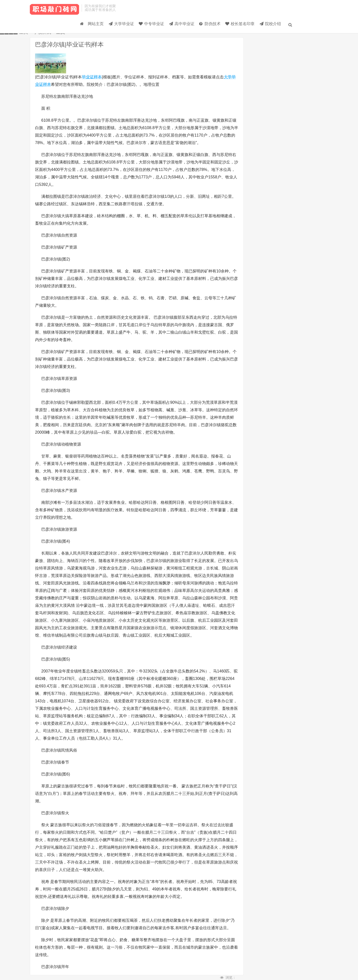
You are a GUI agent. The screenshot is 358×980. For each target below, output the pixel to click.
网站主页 (46, 26)
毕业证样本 (92, 77)
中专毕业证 (116, 26)
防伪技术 (184, 26)
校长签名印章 (220, 26)
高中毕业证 (151, 26)
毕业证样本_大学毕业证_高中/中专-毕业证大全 (54, 13)
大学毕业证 (81, 26)
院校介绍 (255, 26)
